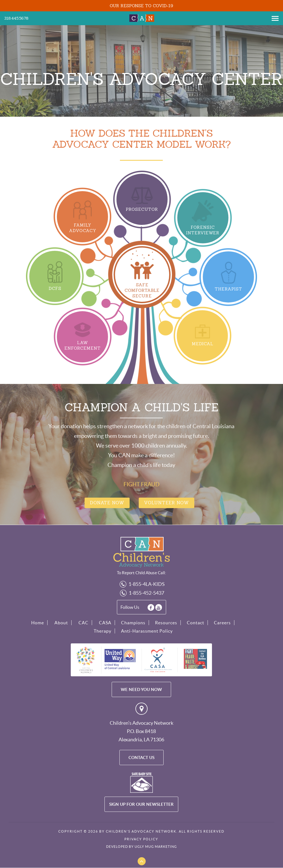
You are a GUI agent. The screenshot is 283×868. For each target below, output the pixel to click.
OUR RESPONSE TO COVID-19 (141, 6)
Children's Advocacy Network (141, 18)
